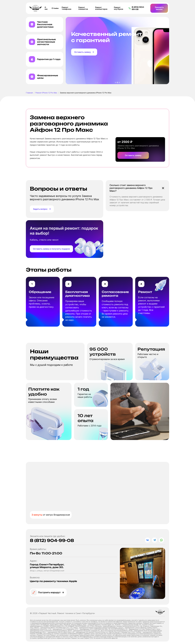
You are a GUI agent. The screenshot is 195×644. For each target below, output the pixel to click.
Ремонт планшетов (83, 8)
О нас (46, 8)
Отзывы (55, 8)
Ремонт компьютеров (101, 8)
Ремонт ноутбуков (119, 8)
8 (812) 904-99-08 (52, 540)
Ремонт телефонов (66, 8)
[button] (115, 83)
